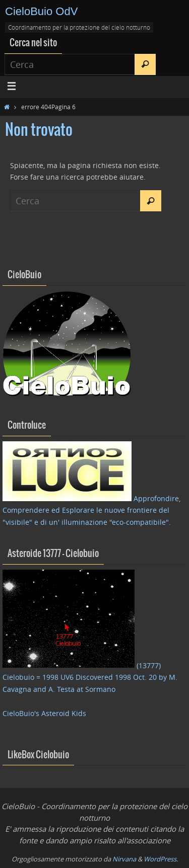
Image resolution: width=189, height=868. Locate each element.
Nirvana (124, 859)
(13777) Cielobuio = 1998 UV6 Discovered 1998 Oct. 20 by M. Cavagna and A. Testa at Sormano (90, 678)
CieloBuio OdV (41, 11)
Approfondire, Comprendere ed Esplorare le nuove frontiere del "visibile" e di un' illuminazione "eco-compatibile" (91, 510)
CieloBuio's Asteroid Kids (44, 713)
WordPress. (161, 859)
